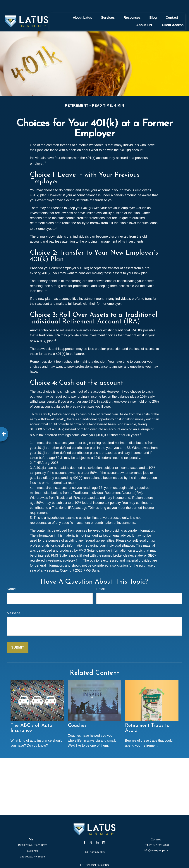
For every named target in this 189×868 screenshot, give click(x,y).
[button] (82, 6)
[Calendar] (104, 831)
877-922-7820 (161, 834)
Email (100, 578)
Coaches (77, 715)
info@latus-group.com (157, 839)
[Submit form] (18, 636)
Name (11, 578)
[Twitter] (91, 831)
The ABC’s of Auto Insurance (31, 717)
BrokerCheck (131, 861)
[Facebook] (84, 831)
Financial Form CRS (97, 854)
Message (14, 602)
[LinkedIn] (97, 831)
